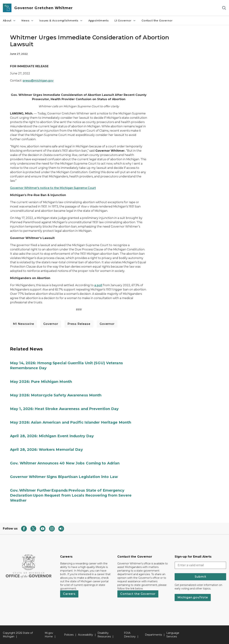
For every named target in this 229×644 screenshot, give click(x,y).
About (9, 21)
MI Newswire (23, 324)
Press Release (79, 324)
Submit (200, 577)
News (28, 21)
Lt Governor (125, 21)
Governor (51, 324)
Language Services (173, 635)
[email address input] (200, 565)
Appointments (99, 21)
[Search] (224, 8)
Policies (69, 635)
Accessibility (86, 635)
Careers (69, 594)
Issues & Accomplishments (61, 21)
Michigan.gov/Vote (193, 597)
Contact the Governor (157, 21)
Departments (153, 635)
